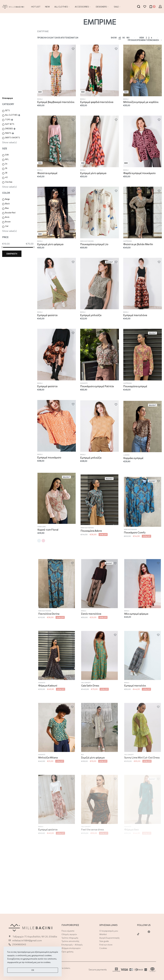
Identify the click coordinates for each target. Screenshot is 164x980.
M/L (7, 159)
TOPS (8, 120)
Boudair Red (10, 213)
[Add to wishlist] (74, 49)
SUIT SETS (10, 124)
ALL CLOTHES (11, 115)
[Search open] (139, 7)
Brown (8, 222)
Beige (7, 199)
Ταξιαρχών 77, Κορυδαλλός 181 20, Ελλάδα (35, 936)
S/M (7, 155)
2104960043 (19, 944)
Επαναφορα (8, 98)
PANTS (8, 133)
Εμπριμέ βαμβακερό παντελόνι (56, 102)
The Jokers (65, 968)
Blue (7, 208)
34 (6, 164)
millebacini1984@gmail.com (27, 940)
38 (6, 173)
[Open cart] (152, 7)
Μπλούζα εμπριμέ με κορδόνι (141, 102)
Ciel (7, 226)
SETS (7, 110)
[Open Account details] (160, 7)
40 (6, 177)
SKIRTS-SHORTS (12, 138)
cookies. (47, 968)
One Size (9, 182)
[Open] (145, 7)
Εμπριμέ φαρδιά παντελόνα (97, 102)
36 (6, 168)
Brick (7, 217)
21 (13, 948)
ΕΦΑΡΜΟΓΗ (12, 254)
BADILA (40, 99)
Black (7, 204)
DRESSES (9, 129)
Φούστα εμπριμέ (48, 177)
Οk (33, 976)
